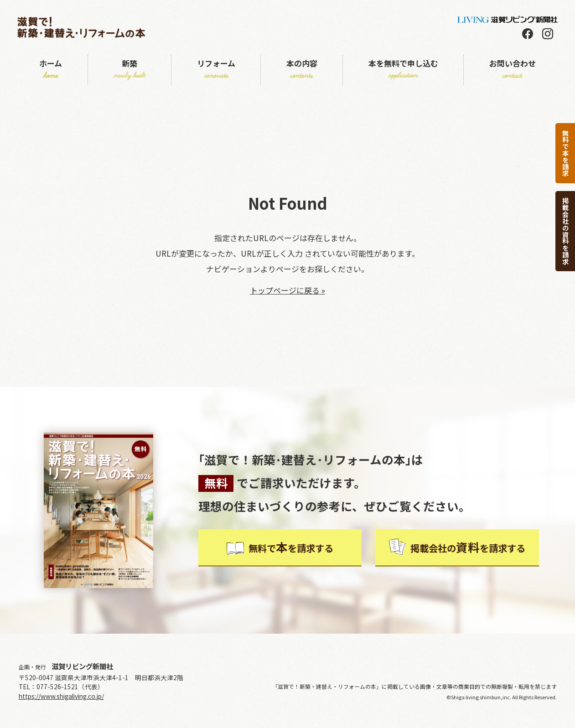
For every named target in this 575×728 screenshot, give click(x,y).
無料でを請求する (280, 547)
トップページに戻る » (287, 290)
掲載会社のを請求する (457, 547)
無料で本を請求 (566, 153)
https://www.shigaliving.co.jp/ (61, 696)
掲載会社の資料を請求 (566, 231)
